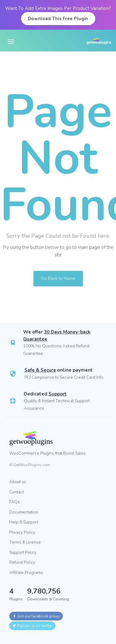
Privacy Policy (22, 532)
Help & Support (24, 522)
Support (58, 394)
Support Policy (23, 552)
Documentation (24, 512)
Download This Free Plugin (58, 19)
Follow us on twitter (32, 626)
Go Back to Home (58, 278)
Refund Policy (22, 562)
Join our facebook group (36, 616)
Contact (17, 492)
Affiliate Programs (26, 573)
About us (18, 482)
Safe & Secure (40, 370)
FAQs (15, 502)
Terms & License (25, 542)
